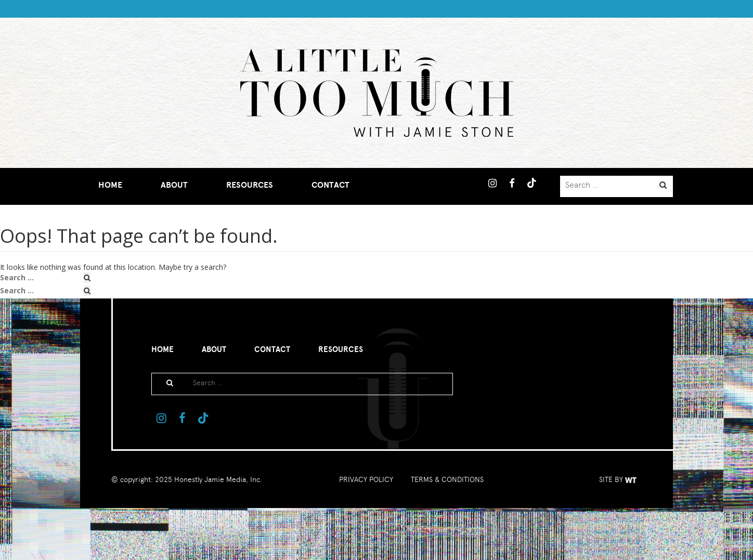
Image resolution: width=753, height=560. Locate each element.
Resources (250, 185)
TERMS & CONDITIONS (447, 479)
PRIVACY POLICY (366, 479)
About (174, 185)
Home (110, 185)
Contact (330, 185)
